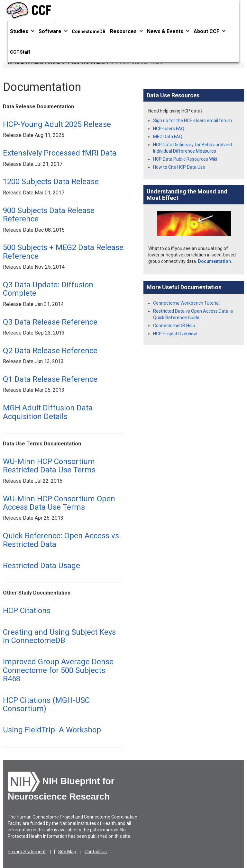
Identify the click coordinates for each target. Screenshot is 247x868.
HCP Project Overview (175, 334)
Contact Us (96, 852)
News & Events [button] (168, 31)
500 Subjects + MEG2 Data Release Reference (63, 252)
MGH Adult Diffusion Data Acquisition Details (48, 412)
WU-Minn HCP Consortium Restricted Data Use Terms (49, 466)
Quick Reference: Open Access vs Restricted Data (61, 540)
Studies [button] (22, 31)
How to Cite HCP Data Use (179, 167)
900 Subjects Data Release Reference (49, 215)
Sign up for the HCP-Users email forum (192, 121)
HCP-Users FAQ (169, 129)
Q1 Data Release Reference (50, 379)
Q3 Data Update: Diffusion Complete (48, 289)
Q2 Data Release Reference (50, 351)
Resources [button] (126, 31)
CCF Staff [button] (20, 52)
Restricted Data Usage (41, 566)
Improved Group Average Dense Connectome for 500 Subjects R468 (58, 670)
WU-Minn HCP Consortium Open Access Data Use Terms (59, 503)
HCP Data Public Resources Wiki (185, 159)
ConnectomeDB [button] (89, 31)
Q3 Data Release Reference (50, 322)
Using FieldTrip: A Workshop (52, 730)
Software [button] (53, 31)
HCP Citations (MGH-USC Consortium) (46, 704)
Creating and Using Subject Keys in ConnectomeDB (59, 636)
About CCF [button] (209, 31)
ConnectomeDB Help (174, 326)
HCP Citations (27, 611)
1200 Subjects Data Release (51, 182)
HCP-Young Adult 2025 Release (57, 124)
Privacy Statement (27, 852)
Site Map (67, 852)
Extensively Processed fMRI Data (60, 153)
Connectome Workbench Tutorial (186, 303)
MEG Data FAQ (168, 137)
